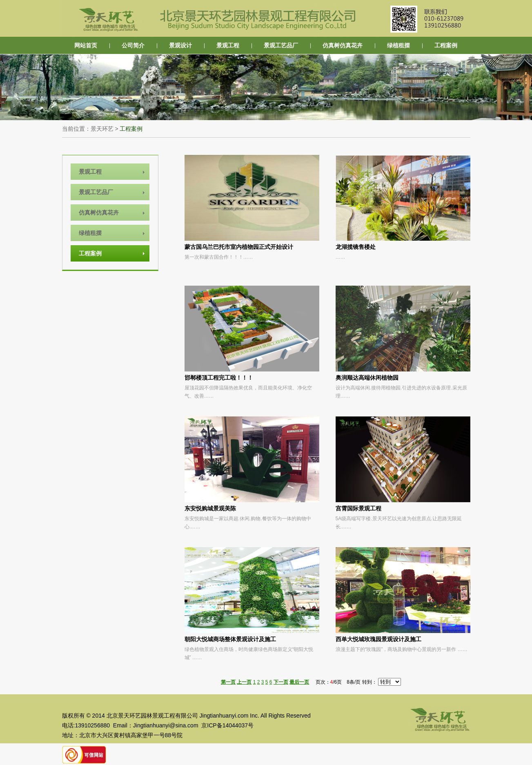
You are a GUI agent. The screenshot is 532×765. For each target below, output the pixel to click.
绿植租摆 (398, 45)
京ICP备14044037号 (227, 725)
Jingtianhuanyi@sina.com (166, 725)
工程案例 (446, 45)
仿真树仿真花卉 (343, 45)
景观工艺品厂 (281, 45)
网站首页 (86, 45)
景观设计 (180, 45)
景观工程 (228, 45)
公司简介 (133, 45)
